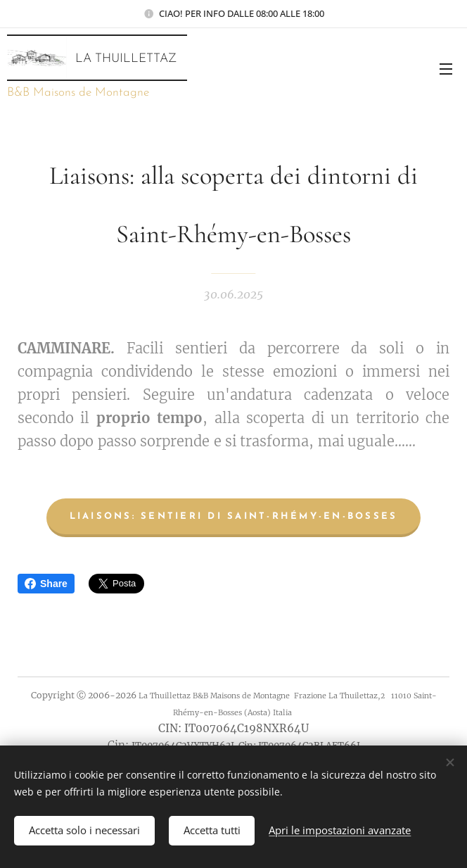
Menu (446, 69)
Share (46, 584)
